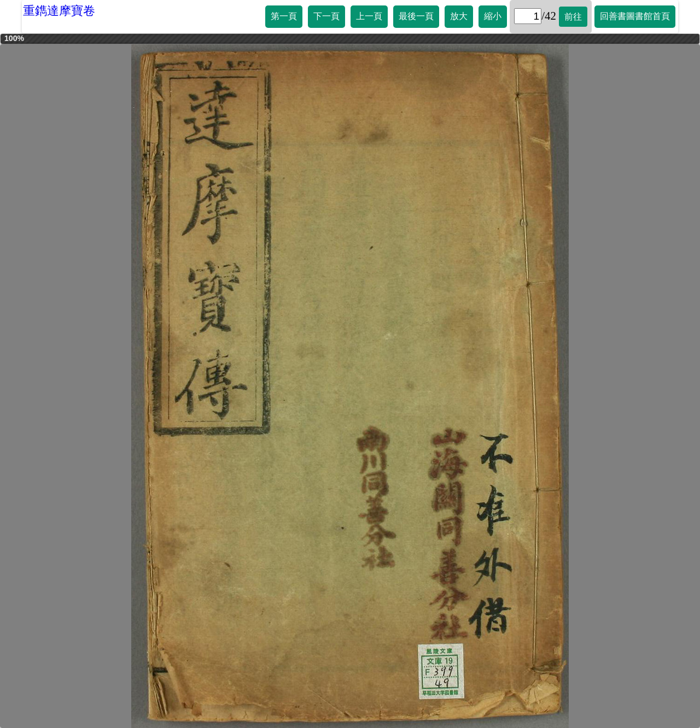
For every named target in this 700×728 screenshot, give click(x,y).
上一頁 (369, 16)
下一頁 (326, 16)
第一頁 (284, 16)
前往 (573, 17)
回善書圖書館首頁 (635, 16)
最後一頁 (416, 16)
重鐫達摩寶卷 (59, 11)
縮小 (493, 16)
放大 (459, 16)
